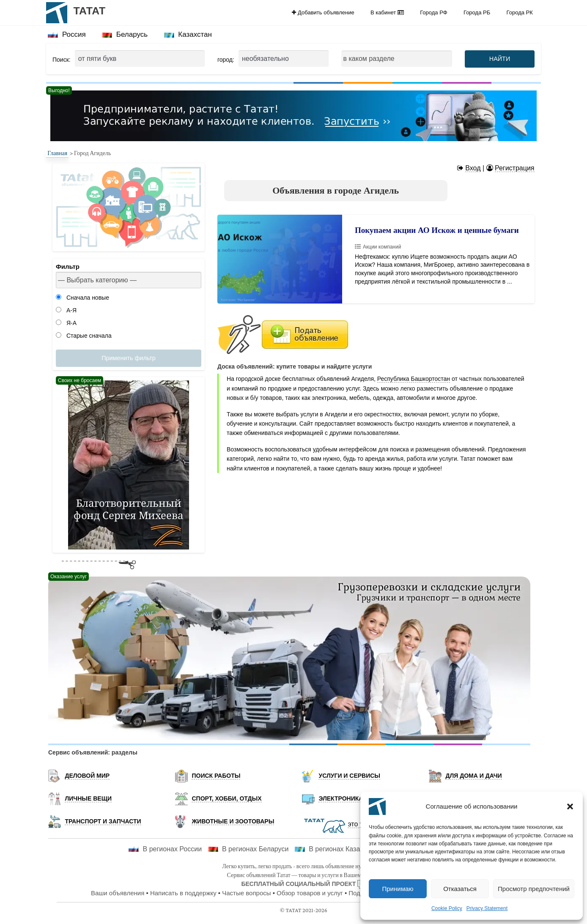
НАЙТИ (500, 59)
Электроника (341, 798)
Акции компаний (382, 247)
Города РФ (433, 12)
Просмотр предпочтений (534, 889)
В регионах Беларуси (248, 849)
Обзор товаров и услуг (310, 893)
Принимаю (398, 889)
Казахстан (188, 34)
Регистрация (515, 168)
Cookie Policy (447, 908)
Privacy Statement (487, 908)
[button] (570, 806)
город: (226, 60)
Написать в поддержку (183, 893)
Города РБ (477, 12)
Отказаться (460, 889)
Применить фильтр (129, 358)
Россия (67, 34)
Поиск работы (216, 776)
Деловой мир (87, 776)
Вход (473, 168)
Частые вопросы (246, 893)
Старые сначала (84, 336)
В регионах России (165, 849)
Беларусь (125, 34)
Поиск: (62, 60)
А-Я (66, 310)
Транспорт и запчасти (103, 821)
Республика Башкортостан (414, 379)
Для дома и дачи (473, 776)
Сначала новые (82, 298)
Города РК (520, 12)
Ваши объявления (118, 893)
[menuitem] (323, 12)
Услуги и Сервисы (349, 776)
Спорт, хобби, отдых (226, 798)
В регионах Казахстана (338, 849)
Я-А (66, 323)
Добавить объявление (323, 12)
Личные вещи (88, 798)
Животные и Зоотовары (233, 821)
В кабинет (387, 12)
